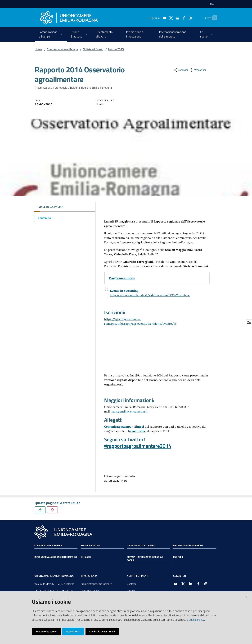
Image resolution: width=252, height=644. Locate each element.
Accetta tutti (73, 631)
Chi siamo (86, 557)
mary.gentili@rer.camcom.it (129, 411)
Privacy (131, 591)
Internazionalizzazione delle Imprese (56, 557)
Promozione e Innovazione (188, 545)
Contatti (131, 584)
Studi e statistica (90, 545)
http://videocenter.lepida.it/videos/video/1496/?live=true (150, 295)
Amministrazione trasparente (96, 584)
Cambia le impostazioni (102, 631)
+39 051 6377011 (48, 591)
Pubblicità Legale (90, 591)
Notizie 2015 (116, 49)
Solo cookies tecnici (46, 631)
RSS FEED (178, 557)
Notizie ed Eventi (93, 49)
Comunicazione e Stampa (62, 49)
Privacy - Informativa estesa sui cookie (145, 559)
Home (38, 49)
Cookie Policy (196, 620)
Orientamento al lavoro (141, 545)
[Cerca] (213, 18)
